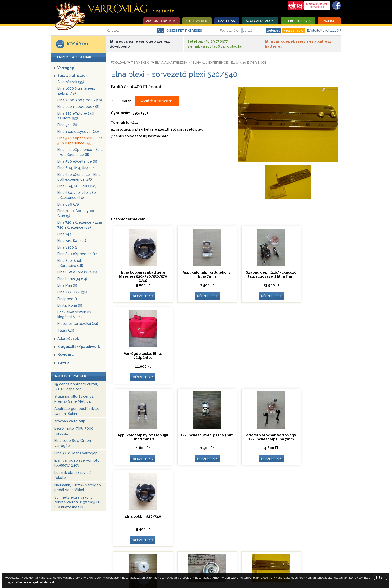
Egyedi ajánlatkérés (233, 561)
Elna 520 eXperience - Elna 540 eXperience (230, 63)
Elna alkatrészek (73, 76)
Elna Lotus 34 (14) (72, 279)
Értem (381, 578)
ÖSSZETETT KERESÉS (184, 31)
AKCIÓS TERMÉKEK (71, 376)
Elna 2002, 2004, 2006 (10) (80, 100)
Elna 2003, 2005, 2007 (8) (78, 107)
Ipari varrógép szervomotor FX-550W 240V (78, 463)
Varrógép (66, 68)
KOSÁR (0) (77, 44)
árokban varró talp (70, 421)
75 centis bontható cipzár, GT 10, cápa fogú (76, 387)
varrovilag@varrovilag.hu (222, 46)
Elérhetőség (161, 561)
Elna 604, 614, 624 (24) (77, 168)
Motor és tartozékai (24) (78, 324)
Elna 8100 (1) (68, 247)
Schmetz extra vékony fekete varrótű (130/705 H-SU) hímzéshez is (77, 502)
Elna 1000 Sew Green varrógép (73, 443)
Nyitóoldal (101, 561)
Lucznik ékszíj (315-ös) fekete (73, 475)
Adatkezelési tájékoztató (278, 561)
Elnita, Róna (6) (70, 305)
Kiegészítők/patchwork (79, 347)
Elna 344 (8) (67, 125)
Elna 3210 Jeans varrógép (76, 453)
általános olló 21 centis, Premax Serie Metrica (74, 399)
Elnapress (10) (69, 299)
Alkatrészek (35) (71, 82)
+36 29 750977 (216, 41)
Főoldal (118, 63)
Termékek (140, 63)
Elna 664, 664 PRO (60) (77, 186)
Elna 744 (64, 234)
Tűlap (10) (66, 330)
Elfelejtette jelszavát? (324, 31)
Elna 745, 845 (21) (72, 241)
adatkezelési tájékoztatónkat (33, 582)
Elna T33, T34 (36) (72, 292)
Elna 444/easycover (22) (78, 132)
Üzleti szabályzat (194, 561)
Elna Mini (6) (67, 285)
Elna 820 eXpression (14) (78, 254)
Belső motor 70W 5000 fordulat (74, 431)
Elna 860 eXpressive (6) (77, 272)
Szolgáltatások (130, 561)
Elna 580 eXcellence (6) (77, 161)
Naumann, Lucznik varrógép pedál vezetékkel (78, 488)
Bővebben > (120, 46)
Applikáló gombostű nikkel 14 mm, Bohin (77, 411)
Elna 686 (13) (68, 204)
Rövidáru (66, 354)
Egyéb (63, 362)
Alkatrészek (68, 339)
